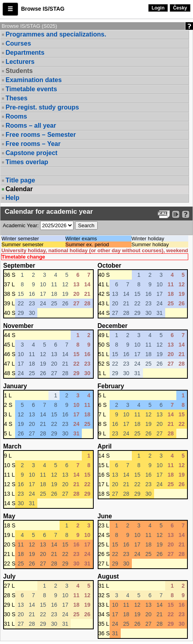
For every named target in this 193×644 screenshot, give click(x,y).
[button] (10, 9)
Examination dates (34, 80)
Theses (16, 98)
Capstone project (32, 153)
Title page (20, 180)
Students (19, 71)
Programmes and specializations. (56, 34)
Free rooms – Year (33, 144)
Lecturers (20, 62)
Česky (180, 8)
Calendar (19, 189)
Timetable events (31, 89)
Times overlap (27, 162)
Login (158, 8)
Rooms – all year (31, 126)
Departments (25, 53)
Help (13, 198)
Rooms (16, 116)
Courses (18, 43)
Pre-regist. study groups (42, 107)
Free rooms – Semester (41, 135)
